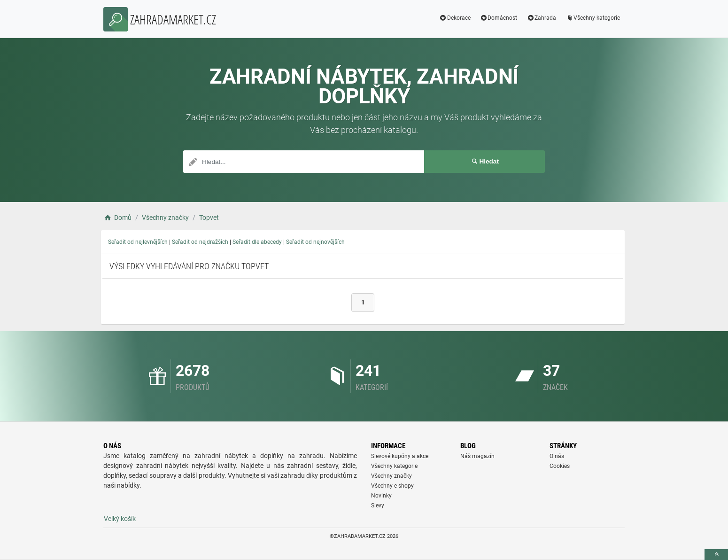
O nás (557, 456)
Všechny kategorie (593, 18)
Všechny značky (391, 476)
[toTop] (716, 555)
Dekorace (455, 18)
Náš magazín (477, 456)
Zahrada (541, 18)
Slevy (378, 506)
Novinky (381, 496)
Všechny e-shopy (392, 486)
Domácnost (499, 18)
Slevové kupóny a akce (400, 456)
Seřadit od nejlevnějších (138, 242)
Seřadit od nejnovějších (315, 242)
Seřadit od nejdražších (200, 242)
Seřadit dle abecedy (257, 242)
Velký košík (120, 519)
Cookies (560, 466)
